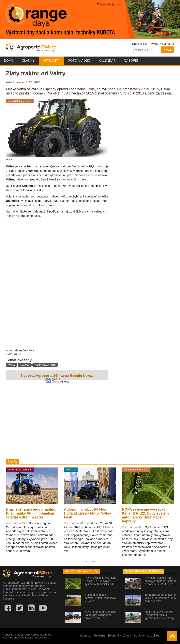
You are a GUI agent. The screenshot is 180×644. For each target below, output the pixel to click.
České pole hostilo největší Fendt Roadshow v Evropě (100, 598)
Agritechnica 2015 (45, 365)
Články (28, 61)
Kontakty (86, 636)
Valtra (11, 365)
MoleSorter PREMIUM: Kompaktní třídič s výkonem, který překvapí (160, 615)
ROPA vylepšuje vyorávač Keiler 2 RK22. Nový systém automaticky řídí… (101, 581)
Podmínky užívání (120, 636)
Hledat (168, 50)
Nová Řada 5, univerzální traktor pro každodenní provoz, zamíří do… (100, 615)
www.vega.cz (43, 638)
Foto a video (79, 61)
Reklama (100, 636)
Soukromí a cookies (147, 636)
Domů (9, 61)
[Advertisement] (57, 420)
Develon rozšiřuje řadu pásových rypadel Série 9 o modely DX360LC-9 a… (160, 581)
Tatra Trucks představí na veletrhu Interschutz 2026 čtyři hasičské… (160, 598)
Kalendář (107, 61)
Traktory (25, 365)
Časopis (131, 61)
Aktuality (51, 61)
